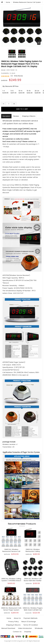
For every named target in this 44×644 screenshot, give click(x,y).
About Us (17, 618)
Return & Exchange (29, 622)
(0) (12, 76)
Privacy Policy (13, 622)
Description (6, 116)
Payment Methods (31, 618)
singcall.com (22, 641)
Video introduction (25, 628)
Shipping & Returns (29, 116)
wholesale (39, 628)
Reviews (16, 116)
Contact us (17, 632)
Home (8, 2)
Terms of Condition (31, 625)
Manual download (8, 628)
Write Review (18, 76)
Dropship (28, 632)
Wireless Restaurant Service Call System (27, 2)
